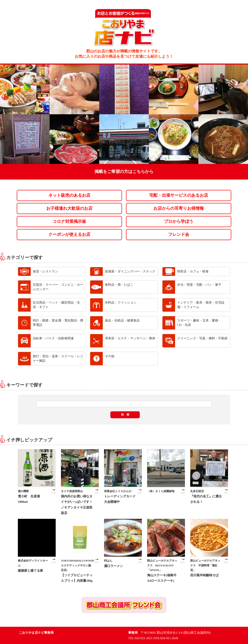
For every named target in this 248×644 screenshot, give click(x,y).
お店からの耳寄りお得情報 (179, 208)
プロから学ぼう (179, 221)
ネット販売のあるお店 (69, 195)
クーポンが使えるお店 (69, 234)
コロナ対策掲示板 (69, 221)
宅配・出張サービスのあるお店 (179, 195)
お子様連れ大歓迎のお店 (69, 208)
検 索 (125, 415)
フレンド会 (179, 234)
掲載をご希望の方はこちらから (124, 172)
